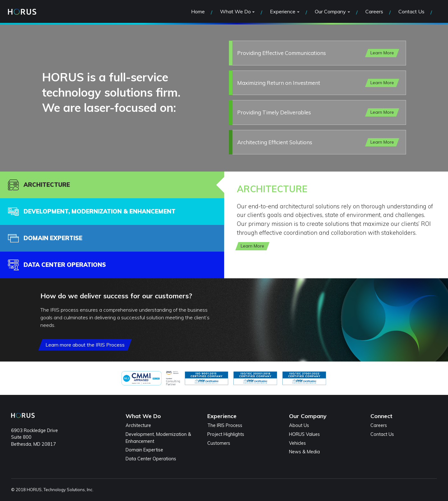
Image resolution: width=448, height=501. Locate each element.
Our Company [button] (330, 11)
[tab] (112, 185)
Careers (374, 11)
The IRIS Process (225, 425)
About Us (299, 425)
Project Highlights (226, 434)
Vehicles (297, 443)
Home (198, 11)
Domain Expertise (144, 450)
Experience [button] (283, 11)
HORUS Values (304, 434)
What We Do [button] (235, 11)
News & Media (304, 452)
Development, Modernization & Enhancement (158, 438)
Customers (219, 443)
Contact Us (411, 11)
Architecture (138, 425)
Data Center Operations (151, 459)
